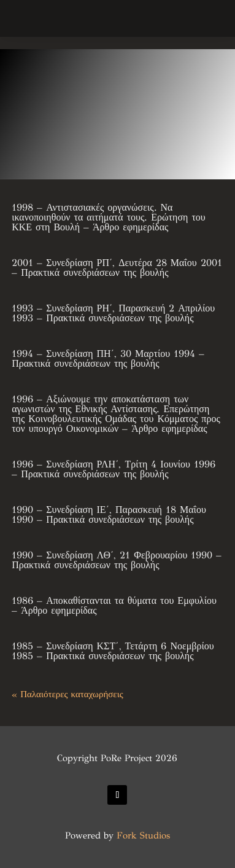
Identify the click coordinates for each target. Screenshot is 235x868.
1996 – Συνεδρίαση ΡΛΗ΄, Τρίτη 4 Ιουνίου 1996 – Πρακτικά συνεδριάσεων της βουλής (114, 469)
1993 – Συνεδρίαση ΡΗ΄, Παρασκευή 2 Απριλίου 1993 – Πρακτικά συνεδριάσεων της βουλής (113, 313)
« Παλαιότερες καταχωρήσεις (67, 694)
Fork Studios (143, 835)
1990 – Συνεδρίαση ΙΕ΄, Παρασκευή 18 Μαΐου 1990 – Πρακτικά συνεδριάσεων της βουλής (109, 514)
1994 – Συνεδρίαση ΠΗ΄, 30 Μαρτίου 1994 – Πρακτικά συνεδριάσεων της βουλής (108, 358)
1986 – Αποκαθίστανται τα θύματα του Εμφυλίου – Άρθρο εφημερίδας (114, 605)
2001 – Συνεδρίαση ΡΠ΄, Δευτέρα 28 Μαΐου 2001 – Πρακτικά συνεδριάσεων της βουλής (117, 268)
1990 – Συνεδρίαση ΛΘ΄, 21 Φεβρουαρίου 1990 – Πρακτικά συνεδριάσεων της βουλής (117, 560)
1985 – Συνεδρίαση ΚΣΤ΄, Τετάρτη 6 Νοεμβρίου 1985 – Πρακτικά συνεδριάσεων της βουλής (113, 651)
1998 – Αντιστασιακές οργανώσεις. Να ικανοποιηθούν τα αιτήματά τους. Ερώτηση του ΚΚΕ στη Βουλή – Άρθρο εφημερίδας (109, 217)
